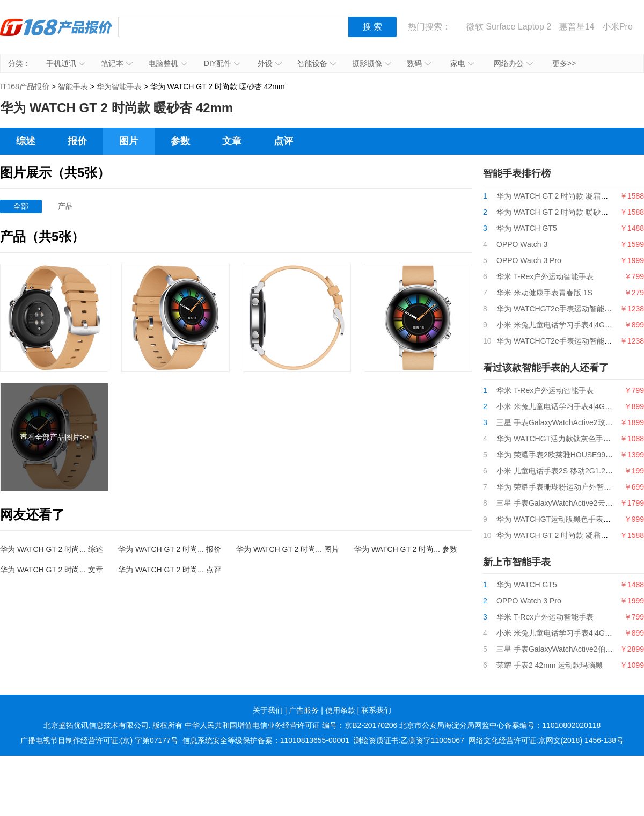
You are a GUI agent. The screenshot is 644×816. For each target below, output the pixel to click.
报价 (77, 141)
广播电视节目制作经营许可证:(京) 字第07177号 (99, 740)
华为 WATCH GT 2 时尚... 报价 (170, 549)
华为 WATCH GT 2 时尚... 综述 (52, 549)
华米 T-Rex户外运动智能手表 (545, 276)
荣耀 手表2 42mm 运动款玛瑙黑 (550, 665)
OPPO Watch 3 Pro (529, 260)
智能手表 (73, 86)
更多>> (564, 63)
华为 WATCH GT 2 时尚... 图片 (288, 549)
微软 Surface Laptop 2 (509, 27)
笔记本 (117, 63)
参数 (180, 141)
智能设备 (317, 63)
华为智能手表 (119, 86)
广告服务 (304, 710)
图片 (129, 141)
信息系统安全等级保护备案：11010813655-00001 (266, 740)
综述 (26, 141)
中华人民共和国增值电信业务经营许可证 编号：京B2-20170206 (291, 725)
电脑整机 (168, 63)
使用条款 (340, 710)
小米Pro (617, 27)
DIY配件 (222, 63)
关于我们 (268, 710)
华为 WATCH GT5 (527, 228)
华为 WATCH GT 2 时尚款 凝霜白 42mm (564, 196)
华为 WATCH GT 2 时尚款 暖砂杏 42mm (564, 212)
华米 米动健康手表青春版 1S (544, 293)
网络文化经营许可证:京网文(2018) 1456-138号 (546, 740)
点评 (283, 141)
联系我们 (376, 710)
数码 (419, 63)
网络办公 (513, 63)
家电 (462, 63)
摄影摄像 (372, 63)
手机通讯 (66, 63)
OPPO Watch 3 (522, 244)
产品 (65, 206)
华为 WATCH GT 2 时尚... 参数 (406, 549)
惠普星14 (577, 27)
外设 (270, 63)
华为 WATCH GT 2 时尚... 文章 (52, 570)
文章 (232, 141)
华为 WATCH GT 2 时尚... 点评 (170, 570)
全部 (21, 206)
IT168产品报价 (56, 35)
